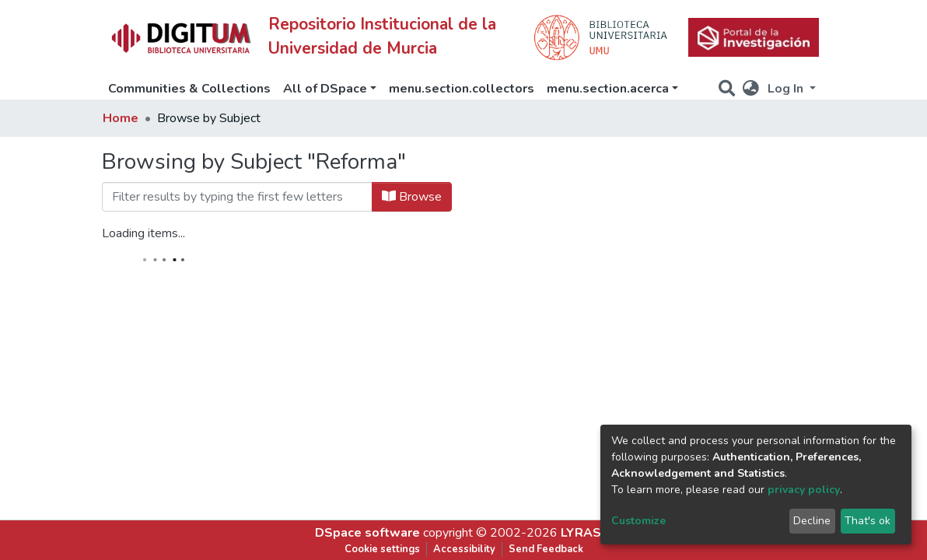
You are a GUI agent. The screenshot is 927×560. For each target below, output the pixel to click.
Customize (638, 521)
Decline (812, 521)
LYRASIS (587, 533)
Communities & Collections (189, 89)
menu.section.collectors (462, 89)
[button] (751, 89)
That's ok (868, 521)
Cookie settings (382, 549)
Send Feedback (546, 549)
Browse (412, 197)
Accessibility (464, 549)
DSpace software (367, 533)
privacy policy (804, 490)
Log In (787, 89)
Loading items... (143, 233)
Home (121, 118)
